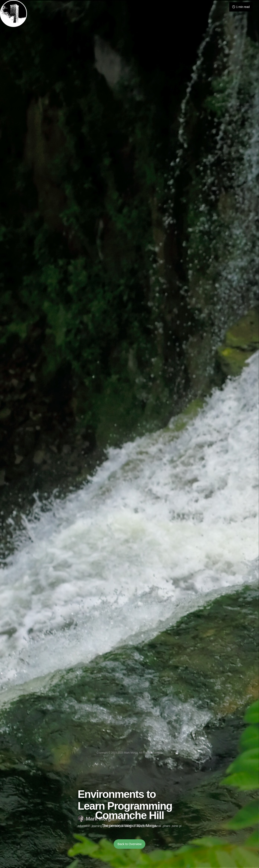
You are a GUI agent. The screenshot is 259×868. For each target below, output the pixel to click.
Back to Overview (129, 844)
